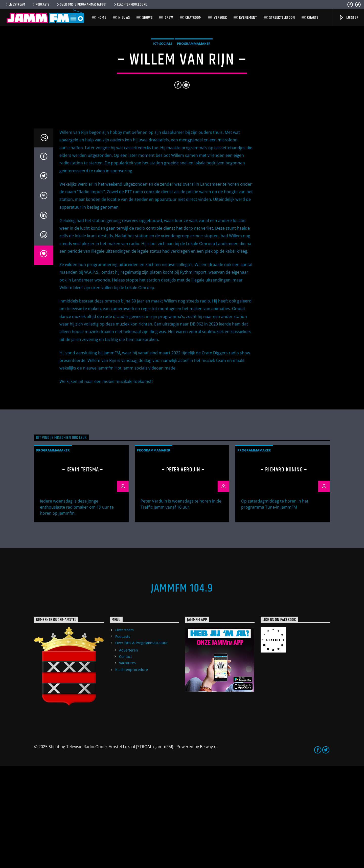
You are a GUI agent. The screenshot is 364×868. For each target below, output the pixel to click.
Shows (147, 18)
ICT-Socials (163, 95)
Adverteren (129, 752)
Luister (348, 18)
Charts (313, 18)
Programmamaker (194, 95)
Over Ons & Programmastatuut (81, 5)
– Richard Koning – (284, 572)
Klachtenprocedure (130, 5)
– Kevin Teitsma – (83, 572)
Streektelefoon (282, 18)
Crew (169, 18)
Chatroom (193, 18)
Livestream (15, 5)
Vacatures (127, 765)
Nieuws (124, 18)
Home (102, 18)
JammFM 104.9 (182, 690)
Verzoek (220, 18)
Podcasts (41, 5)
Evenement (248, 18)
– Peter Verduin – (183, 572)
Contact (126, 759)
